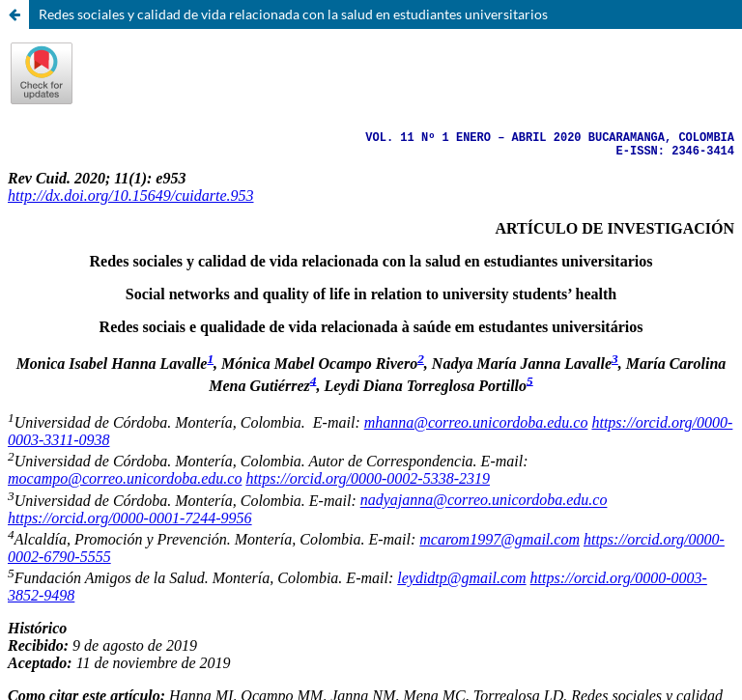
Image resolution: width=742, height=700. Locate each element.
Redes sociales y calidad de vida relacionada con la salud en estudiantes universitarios (293, 14)
